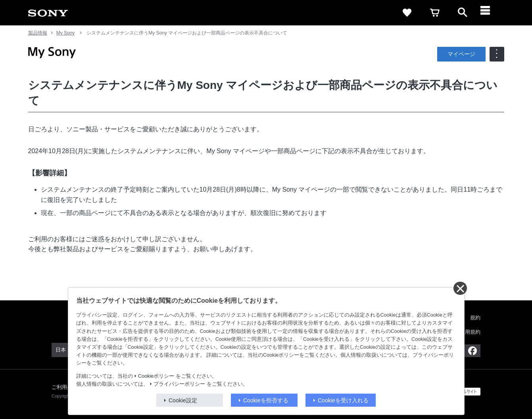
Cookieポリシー (156, 376)
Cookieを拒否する (266, 400)
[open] (463, 13)
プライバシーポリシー (179, 384)
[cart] (435, 13)
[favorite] (407, 13)
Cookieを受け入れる (343, 400)
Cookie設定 (183, 400)
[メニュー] (490, 13)
